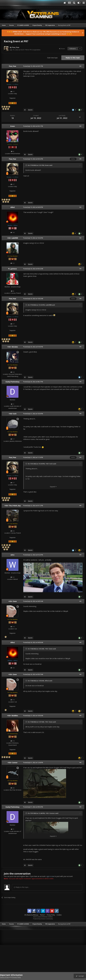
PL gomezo (13, 269)
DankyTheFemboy (13, 382)
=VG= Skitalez (13, 347)
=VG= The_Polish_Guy (13, 506)
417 (13, 91)
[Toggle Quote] (26, 165)
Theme (43, 915)
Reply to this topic (73, 58)
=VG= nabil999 (13, 238)
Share (62, 49)
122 (13, 263)
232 (13, 577)
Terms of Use (4, 977)
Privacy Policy (51, 915)
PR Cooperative (35, 50)
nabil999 (48, 305)
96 (13, 151)
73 (13, 404)
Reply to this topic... (22, 887)
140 (13, 232)
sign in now (50, 876)
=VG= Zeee (13, 601)
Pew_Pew (16, 47)
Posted (33, 66)
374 (13, 741)
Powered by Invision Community (43, 919)
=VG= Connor (13, 763)
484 (13, 788)
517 (13, 439)
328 (13, 372)
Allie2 (13, 207)
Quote (30, 110)
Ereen (13, 126)
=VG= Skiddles (13, 716)
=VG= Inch (13, 414)
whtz (13, 555)
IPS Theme (28, 915)
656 (13, 531)
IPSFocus (36, 915)
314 (13, 627)
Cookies (59, 915)
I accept (80, 976)
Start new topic (52, 58)
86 (13, 291)
